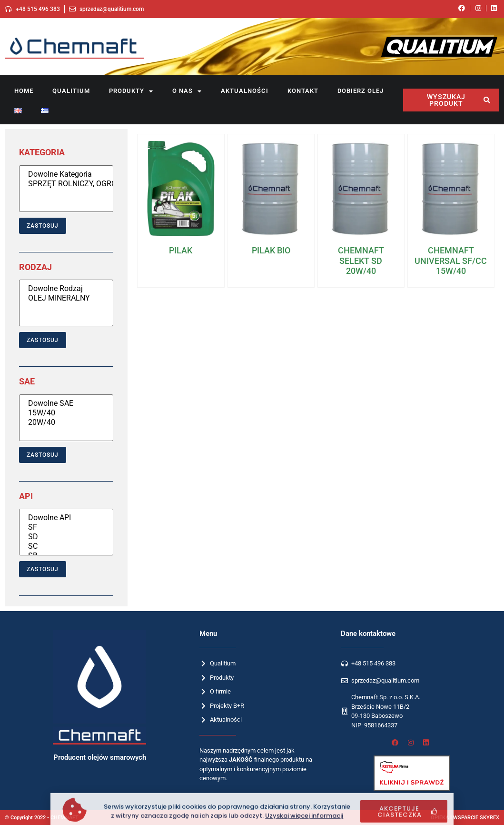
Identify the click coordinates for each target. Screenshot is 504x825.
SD (66, 537)
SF (66, 527)
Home (24, 91)
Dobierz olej (361, 91)
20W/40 (66, 423)
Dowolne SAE (66, 403)
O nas (187, 91)
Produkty (131, 91)
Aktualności (245, 91)
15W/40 (66, 413)
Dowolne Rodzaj (66, 289)
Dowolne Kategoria (66, 174)
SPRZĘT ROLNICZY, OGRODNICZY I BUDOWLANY (66, 184)
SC (66, 546)
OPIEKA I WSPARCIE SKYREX (465, 818)
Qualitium (71, 91)
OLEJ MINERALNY (66, 298)
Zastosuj (43, 226)
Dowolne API (66, 518)
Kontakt (303, 91)
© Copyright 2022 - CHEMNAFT (42, 818)
